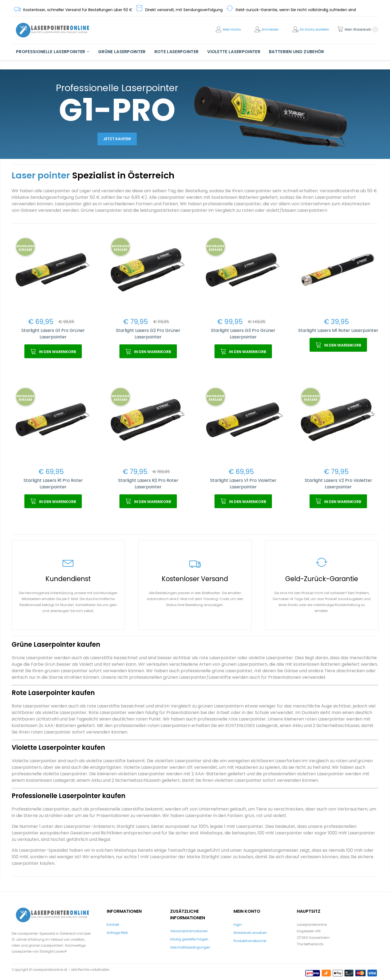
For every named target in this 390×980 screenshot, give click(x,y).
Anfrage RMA (117, 933)
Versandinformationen (189, 931)
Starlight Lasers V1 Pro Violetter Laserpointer (243, 484)
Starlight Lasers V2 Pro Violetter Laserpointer (338, 484)
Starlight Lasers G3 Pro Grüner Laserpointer (243, 334)
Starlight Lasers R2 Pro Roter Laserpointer (148, 484)
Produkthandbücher (250, 941)
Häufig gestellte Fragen (189, 939)
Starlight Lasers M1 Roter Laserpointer (338, 330)
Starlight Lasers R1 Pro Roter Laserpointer (53, 484)
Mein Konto (232, 29)
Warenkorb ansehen (250, 933)
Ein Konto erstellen (314, 29)
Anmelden (270, 29)
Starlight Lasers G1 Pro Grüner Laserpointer (53, 334)
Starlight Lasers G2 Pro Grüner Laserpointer (148, 334)
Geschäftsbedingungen (190, 947)
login (238, 925)
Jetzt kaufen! (117, 139)
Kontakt (113, 925)
